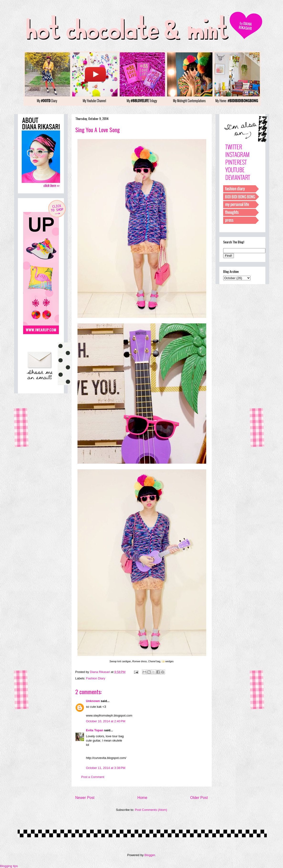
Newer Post (85, 798)
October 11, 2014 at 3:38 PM (106, 768)
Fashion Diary (96, 678)
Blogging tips (9, 866)
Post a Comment (93, 777)
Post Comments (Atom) (151, 810)
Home (142, 798)
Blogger (150, 855)
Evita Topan (95, 730)
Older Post (199, 798)
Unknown (93, 701)
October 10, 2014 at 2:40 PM (106, 721)
